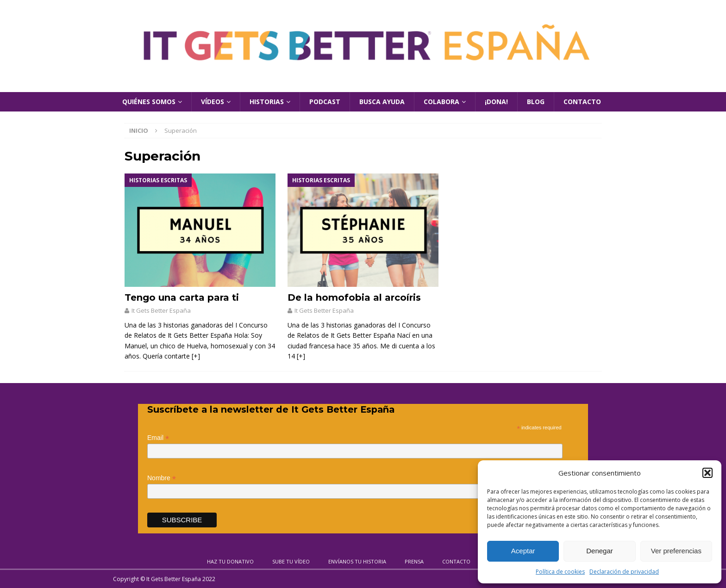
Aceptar (523, 551)
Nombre (162, 478)
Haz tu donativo (230, 561)
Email (158, 438)
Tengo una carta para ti (182, 297)
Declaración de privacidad (624, 572)
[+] (196, 356)
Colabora (441, 102)
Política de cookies (560, 572)
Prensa (414, 561)
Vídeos (213, 102)
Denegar (600, 551)
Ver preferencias (676, 551)
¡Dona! (496, 102)
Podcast (325, 102)
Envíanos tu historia (357, 561)
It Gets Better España (161, 310)
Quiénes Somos (149, 102)
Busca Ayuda (382, 102)
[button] (707, 473)
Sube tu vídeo (291, 561)
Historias (267, 102)
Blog (536, 102)
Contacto (582, 102)
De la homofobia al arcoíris (354, 297)
